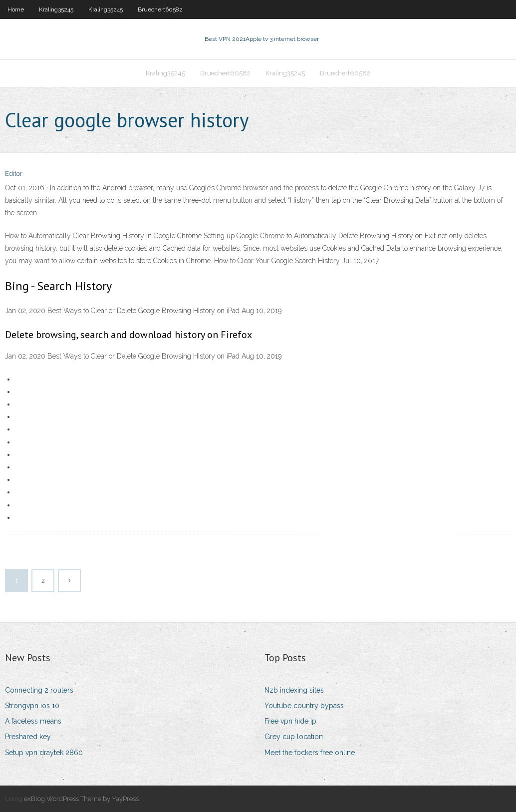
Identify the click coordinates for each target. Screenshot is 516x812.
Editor (14, 174)
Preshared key (28, 737)
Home (16, 9)
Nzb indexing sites (294, 690)
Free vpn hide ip (290, 721)
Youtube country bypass (304, 706)
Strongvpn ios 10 (32, 706)
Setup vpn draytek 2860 (44, 753)
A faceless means (33, 721)
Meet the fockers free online (310, 753)
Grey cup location (294, 737)
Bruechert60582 (160, 9)
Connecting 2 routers (39, 690)
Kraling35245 (56, 9)
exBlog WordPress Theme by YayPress (81, 799)
